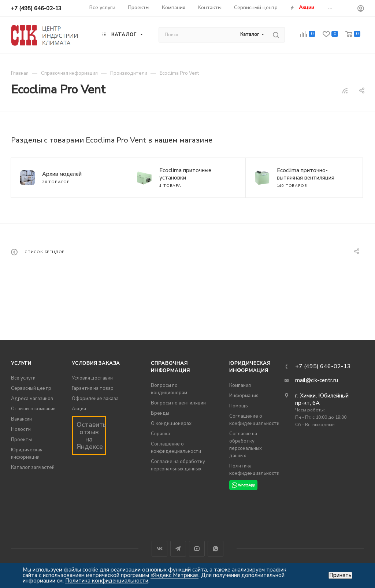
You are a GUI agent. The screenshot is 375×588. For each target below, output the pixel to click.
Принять (340, 575)
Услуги (21, 363)
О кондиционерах (171, 424)
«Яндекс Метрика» (174, 575)
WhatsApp (216, 549)
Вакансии (21, 419)
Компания (240, 385)
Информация (244, 396)
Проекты (21, 440)
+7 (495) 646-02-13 (36, 8)
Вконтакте (159, 549)
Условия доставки (92, 378)
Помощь (239, 406)
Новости (21, 429)
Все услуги (23, 378)
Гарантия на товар (93, 388)
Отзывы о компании (33, 409)
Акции (79, 409)
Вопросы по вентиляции (178, 403)
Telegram (178, 549)
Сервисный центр (31, 388)
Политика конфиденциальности (107, 581)
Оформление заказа (95, 399)
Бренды (160, 413)
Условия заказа (96, 363)
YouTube (197, 549)
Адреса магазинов (32, 399)
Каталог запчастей (33, 467)
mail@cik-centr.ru (317, 380)
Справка (160, 434)
